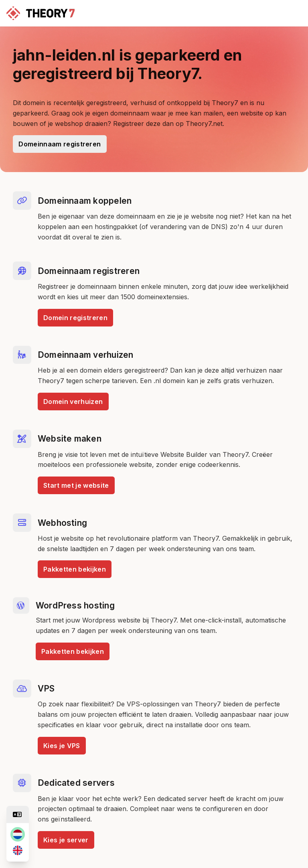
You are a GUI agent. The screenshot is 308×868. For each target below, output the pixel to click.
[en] (18, 850)
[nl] (18, 834)
